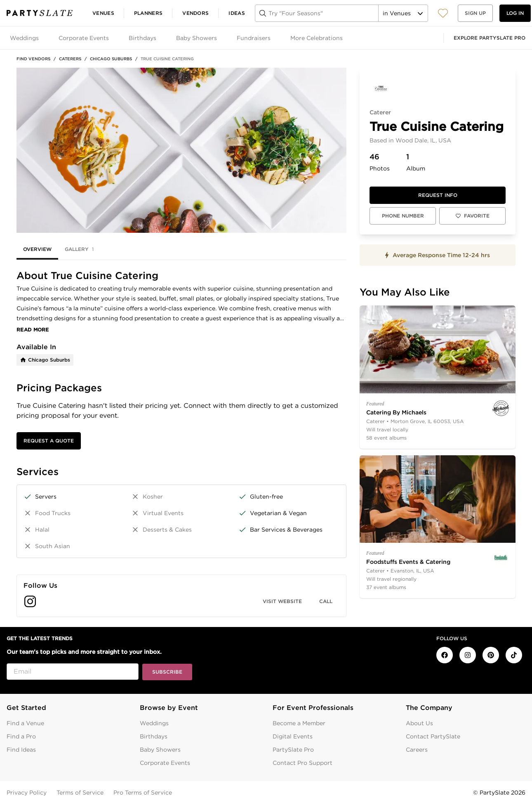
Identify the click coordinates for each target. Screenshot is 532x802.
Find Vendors (33, 59)
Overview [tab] (37, 249)
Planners (148, 13)
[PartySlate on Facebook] (445, 655)
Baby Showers (160, 750)
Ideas (237, 13)
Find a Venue (25, 723)
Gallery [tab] (79, 249)
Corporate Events (165, 763)
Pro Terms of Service (143, 793)
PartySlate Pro (293, 750)
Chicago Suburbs (111, 59)
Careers (417, 750)
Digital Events (293, 736)
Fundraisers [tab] (254, 38)
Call (326, 601)
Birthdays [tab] (142, 38)
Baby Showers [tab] (197, 38)
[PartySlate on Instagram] (468, 655)
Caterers (70, 59)
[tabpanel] (181, 444)
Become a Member (299, 723)
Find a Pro (21, 736)
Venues (103, 13)
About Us (419, 723)
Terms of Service (80, 793)
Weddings (154, 723)
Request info (438, 195)
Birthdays (154, 736)
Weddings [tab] (24, 38)
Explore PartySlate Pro (490, 38)
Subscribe (167, 672)
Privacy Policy (27, 793)
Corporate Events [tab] (84, 38)
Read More (33, 330)
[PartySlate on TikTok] (514, 655)
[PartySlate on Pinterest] (491, 655)
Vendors (195, 13)
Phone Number (403, 216)
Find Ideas (21, 750)
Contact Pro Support (302, 763)
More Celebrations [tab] (317, 38)
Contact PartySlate (433, 736)
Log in (515, 13)
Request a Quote (49, 441)
